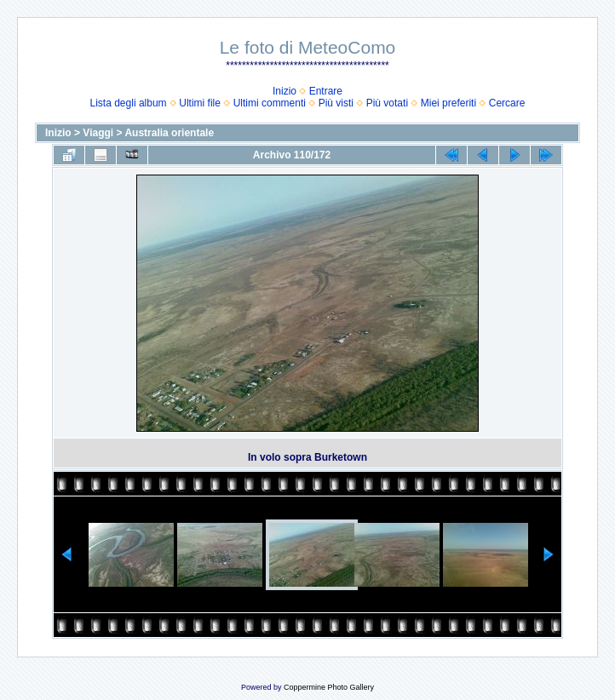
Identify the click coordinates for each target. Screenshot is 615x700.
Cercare (507, 103)
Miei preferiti (448, 103)
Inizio (285, 91)
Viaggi (98, 133)
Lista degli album (129, 103)
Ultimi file (200, 103)
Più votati (387, 103)
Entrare (326, 91)
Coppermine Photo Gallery (329, 687)
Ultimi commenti (270, 103)
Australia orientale (169, 133)
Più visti (336, 103)
